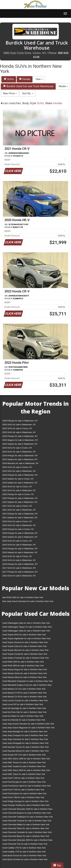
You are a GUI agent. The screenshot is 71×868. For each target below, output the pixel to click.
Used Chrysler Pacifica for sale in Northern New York (26, 805)
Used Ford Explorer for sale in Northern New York (24, 794)
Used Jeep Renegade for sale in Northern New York (25, 743)
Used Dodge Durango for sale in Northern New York (25, 801)
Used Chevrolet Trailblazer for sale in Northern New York (28, 817)
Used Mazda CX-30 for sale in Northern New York (24, 697)
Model (63, 86)
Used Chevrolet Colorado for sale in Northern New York (27, 832)
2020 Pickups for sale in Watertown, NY (20, 533)
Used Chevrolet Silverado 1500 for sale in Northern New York (27, 810)
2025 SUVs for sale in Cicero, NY (17, 428)
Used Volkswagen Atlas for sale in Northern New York (26, 623)
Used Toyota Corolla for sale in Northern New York (25, 654)
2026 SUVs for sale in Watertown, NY (19, 425)
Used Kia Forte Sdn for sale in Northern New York (24, 712)
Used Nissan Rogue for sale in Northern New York (25, 669)
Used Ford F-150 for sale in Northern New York (23, 778)
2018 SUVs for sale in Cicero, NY (17, 556)
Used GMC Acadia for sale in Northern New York (24, 766)
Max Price (10, 93)
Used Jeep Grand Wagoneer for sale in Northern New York (28, 728)
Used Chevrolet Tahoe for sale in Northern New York (26, 828)
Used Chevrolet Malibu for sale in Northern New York (26, 825)
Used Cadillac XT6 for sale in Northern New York (24, 852)
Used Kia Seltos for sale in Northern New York (23, 716)
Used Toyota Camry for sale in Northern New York (25, 646)
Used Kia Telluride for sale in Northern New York (24, 720)
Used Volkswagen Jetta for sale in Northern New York (26, 631)
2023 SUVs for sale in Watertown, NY (19, 471)
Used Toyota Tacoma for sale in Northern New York (25, 642)
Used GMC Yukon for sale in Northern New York (24, 774)
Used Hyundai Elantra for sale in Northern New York (25, 751)
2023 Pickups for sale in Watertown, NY (20, 475)
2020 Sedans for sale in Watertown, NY (20, 537)
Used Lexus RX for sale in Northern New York (23, 704)
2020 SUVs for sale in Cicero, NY (17, 521)
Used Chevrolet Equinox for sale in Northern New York (27, 813)
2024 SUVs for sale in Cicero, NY (17, 448)
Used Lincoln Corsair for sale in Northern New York (25, 700)
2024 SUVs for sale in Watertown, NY (19, 452)
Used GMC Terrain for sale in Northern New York (24, 763)
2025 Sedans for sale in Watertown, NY (20, 444)
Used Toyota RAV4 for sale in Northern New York (24, 635)
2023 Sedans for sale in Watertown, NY (20, 483)
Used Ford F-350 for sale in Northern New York (23, 797)
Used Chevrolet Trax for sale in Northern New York (25, 844)
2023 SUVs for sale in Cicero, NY (17, 467)
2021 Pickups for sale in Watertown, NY (20, 514)
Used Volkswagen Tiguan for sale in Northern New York (27, 627)
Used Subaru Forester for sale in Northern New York (26, 658)
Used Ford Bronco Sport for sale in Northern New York (27, 786)
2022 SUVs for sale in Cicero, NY (17, 487)
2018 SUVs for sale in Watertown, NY (19, 560)
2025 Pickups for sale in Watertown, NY (20, 436)
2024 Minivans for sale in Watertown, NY (20, 463)
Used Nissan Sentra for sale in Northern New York (25, 673)
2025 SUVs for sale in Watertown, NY (19, 432)
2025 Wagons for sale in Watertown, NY (20, 440)
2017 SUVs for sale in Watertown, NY (19, 568)
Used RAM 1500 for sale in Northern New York (23, 662)
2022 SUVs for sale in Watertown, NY (19, 490)
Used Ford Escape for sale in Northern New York (24, 782)
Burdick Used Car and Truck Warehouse (28, 86)
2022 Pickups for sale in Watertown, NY (20, 498)
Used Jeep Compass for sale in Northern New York (25, 735)
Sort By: (28, 93)
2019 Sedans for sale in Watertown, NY (20, 552)
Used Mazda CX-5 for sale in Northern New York (24, 689)
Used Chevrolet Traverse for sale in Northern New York (27, 821)
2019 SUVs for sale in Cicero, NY (17, 541)
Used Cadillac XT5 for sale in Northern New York (24, 848)
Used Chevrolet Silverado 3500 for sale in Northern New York (27, 841)
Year (39, 79)
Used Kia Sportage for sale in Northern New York (24, 708)
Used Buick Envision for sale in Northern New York (25, 859)
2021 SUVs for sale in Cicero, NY (17, 506)
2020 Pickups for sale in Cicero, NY (18, 529)
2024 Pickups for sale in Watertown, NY (20, 456)
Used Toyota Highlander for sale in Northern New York (26, 638)
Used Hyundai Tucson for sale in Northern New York (26, 747)
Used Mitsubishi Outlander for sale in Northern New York (27, 681)
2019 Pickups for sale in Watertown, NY (20, 549)
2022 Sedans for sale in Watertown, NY (20, 502)
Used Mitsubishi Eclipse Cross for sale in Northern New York (27, 686)
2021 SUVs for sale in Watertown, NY (19, 510)
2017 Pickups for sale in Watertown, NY (20, 572)
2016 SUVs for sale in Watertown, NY (19, 576)
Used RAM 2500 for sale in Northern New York (23, 666)
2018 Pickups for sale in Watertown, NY (20, 564)
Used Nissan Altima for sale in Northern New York (24, 677)
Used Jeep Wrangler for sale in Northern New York (25, 731)
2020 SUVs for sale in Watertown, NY (19, 525)
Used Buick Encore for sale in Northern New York (24, 856)
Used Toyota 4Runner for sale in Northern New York (25, 650)
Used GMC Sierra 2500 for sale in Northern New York (26, 770)
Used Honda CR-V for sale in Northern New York (24, 755)
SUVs (9, 79)
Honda (25, 79)
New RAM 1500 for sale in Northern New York (23, 597)
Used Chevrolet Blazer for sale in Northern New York (26, 836)
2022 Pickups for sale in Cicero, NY (18, 494)
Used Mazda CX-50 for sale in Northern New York (24, 693)
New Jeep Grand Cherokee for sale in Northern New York (28, 601)
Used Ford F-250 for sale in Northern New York (23, 790)
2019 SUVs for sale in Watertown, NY (19, 545)
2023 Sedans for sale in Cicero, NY (18, 479)
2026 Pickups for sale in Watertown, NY (20, 421)
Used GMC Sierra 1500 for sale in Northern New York (26, 759)
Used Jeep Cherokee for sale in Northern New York (25, 739)
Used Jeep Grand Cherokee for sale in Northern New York (28, 724)
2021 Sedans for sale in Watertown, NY (20, 518)
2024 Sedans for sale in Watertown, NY (20, 459)
